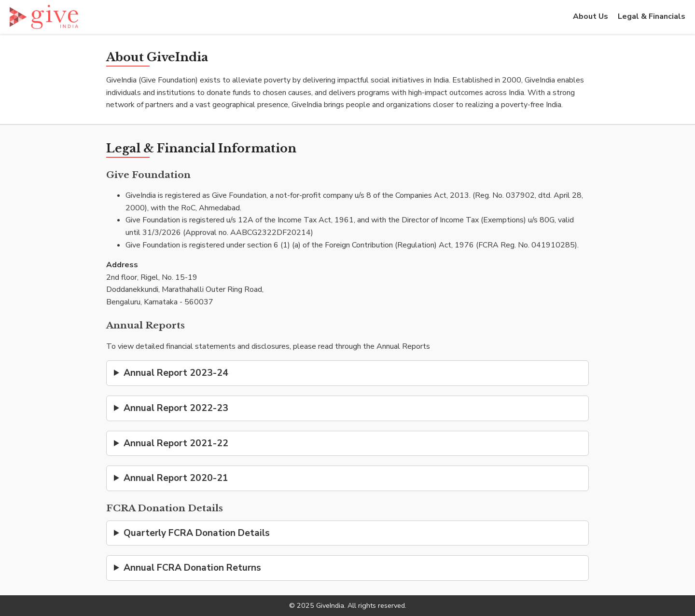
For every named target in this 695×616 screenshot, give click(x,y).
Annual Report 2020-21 (176, 478)
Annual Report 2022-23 (176, 408)
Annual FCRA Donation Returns (192, 568)
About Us (591, 16)
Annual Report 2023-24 (176, 373)
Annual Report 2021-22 (176, 443)
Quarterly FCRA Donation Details (197, 533)
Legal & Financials (652, 16)
